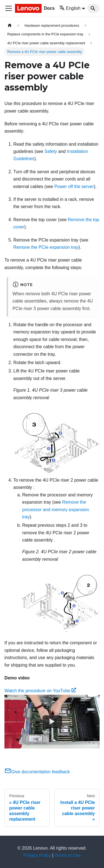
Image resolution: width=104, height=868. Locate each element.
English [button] (70, 8)
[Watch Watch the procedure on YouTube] (52, 721)
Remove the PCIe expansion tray (46, 247)
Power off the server (74, 186)
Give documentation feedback (37, 772)
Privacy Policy (37, 855)
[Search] (93, 8)
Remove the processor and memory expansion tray (56, 509)
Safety (51, 151)
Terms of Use (68, 855)
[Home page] (10, 25)
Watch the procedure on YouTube (40, 691)
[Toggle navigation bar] (9, 8)
